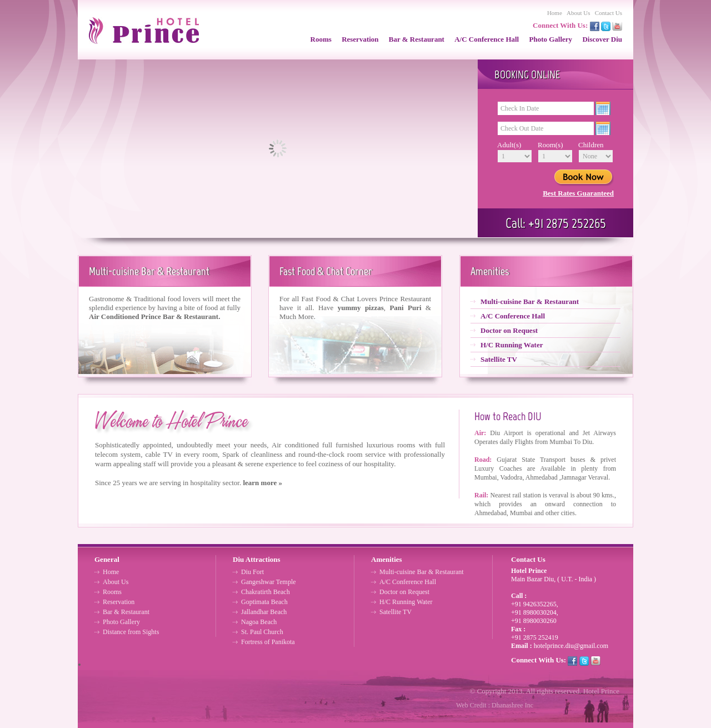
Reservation (360, 39)
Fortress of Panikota (268, 642)
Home (555, 13)
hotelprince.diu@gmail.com (571, 646)
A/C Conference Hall (487, 39)
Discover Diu (602, 39)
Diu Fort (252, 572)
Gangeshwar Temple (269, 582)
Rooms (321, 39)
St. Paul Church (262, 632)
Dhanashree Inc (512, 705)
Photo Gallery (550, 39)
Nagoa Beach (259, 622)
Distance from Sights (131, 632)
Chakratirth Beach (266, 592)
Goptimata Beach (264, 602)
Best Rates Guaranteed (578, 193)
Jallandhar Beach (264, 612)
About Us (578, 13)
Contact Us (609, 13)
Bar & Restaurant (417, 39)
